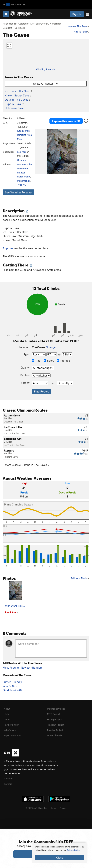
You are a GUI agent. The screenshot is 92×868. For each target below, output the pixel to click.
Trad (36, 361)
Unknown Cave (14, 108)
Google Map (23, 131)
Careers (8, 784)
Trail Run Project (56, 725)
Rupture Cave (13, 104)
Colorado (23, 24)
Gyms (7, 719)
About (7, 709)
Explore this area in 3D (66, 121)
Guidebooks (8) (12, 690)
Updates (21, 160)
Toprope (63, 361)
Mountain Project (56, 709)
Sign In (77, 14)
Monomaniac (24, 181)
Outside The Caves (16, 100)
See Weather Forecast (19, 192)
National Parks (55, 735)
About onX (9, 778)
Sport (49, 361)
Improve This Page (78, 26)
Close (60, 857)
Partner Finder (11, 725)
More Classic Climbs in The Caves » (27, 465)
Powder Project (55, 730)
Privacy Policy (73, 850)
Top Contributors (12, 735)
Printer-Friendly (12, 682)
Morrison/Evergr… (40, 24)
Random (37, 667)
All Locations (9, 24)
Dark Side (20, 28)
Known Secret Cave (17, 95)
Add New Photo (80, 578)
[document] (60, 853)
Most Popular (11, 667)
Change (51, 347)
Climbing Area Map (46, 69)
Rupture (8, 248)
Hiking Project (54, 719)
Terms (54, 808)
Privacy (63, 808)
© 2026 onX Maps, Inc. (37, 808)
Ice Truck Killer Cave (17, 91)
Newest (26, 667)
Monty (27, 177)
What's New (10, 686)
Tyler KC (22, 185)
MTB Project (54, 714)
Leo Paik (22, 152)
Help (6, 714)
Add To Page (82, 32)
